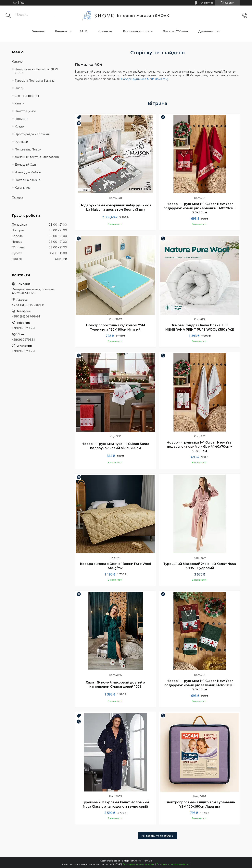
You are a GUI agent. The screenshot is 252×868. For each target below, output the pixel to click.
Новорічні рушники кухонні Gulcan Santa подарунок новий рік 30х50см (115, 446)
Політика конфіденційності (173, 864)
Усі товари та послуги (156, 836)
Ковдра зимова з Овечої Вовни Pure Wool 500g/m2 (115, 566)
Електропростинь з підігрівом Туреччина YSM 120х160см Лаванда (200, 804)
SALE (83, 31)
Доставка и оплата (138, 31)
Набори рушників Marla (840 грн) (145, 79)
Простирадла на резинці (32, 134)
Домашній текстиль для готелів (37, 157)
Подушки (22, 119)
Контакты (105, 31)
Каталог (61, 31)
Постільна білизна (27, 180)
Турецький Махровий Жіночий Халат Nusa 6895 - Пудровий (200, 566)
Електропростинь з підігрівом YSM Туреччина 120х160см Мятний (115, 327)
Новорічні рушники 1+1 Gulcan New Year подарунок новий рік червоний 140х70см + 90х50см (200, 208)
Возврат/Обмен (175, 31)
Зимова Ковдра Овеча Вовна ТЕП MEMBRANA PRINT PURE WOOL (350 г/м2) (200, 327)
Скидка (18, 197)
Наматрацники (25, 111)
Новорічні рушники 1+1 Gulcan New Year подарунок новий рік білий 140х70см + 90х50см (200, 447)
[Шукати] (8, 16)
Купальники (23, 188)
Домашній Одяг (26, 165)
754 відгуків (206, 3)
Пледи (19, 88)
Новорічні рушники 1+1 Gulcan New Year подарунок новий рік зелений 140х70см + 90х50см (200, 685)
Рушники (21, 142)
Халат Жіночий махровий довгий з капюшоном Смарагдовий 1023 (115, 685)
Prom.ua (147, 861)
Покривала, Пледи (28, 149)
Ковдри (20, 126)
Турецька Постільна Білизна (35, 81)
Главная (38, 31)
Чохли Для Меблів (28, 172)
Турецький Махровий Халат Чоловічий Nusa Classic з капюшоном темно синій (115, 804)
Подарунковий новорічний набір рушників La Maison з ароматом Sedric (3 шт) (115, 207)
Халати (20, 103)
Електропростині (27, 96)
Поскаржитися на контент (139, 864)
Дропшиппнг (209, 31)
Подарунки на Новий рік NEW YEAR (36, 71)
